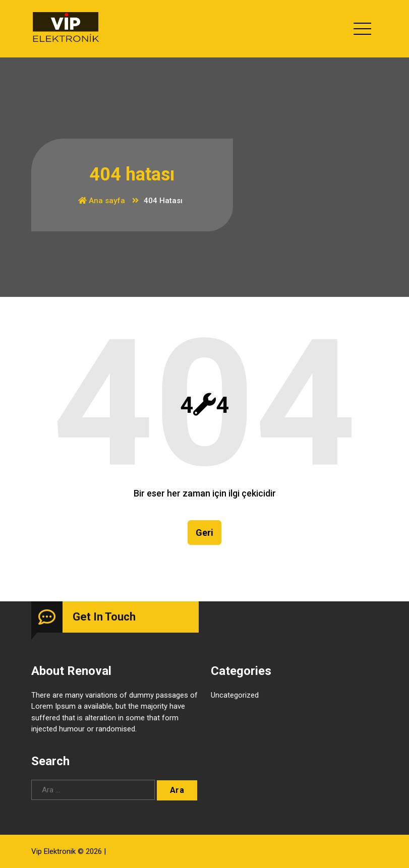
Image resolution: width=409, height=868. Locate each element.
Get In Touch (104, 617)
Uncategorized (235, 696)
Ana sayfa (102, 201)
